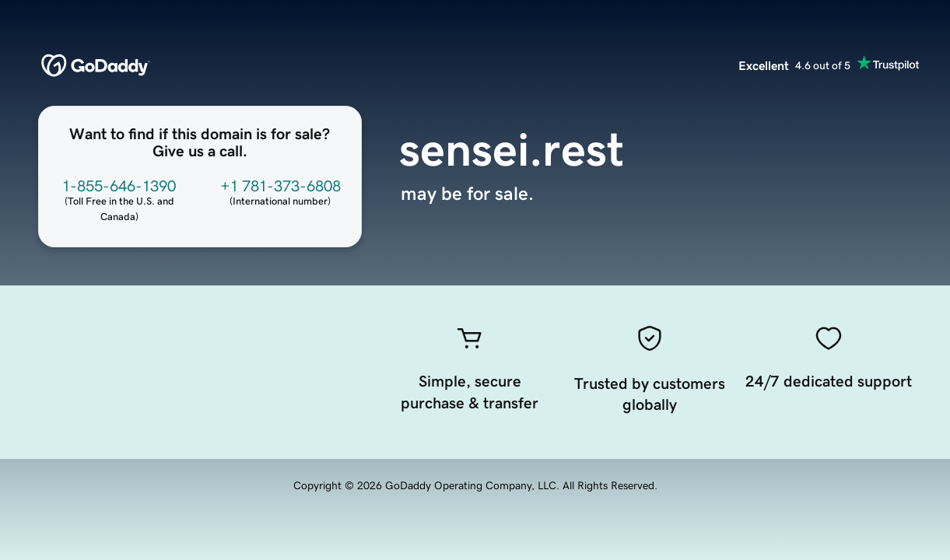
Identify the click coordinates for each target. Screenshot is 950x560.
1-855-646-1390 (119, 186)
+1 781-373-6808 (280, 186)
